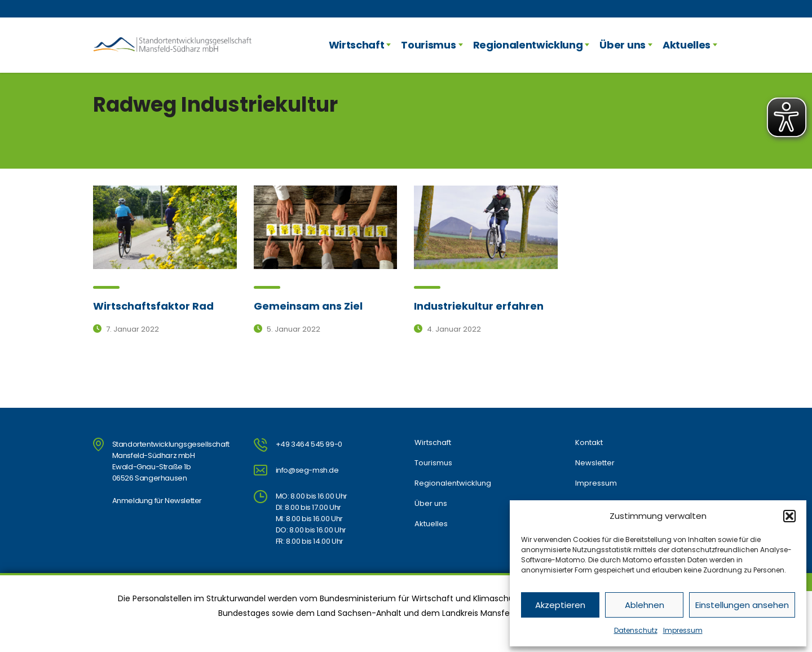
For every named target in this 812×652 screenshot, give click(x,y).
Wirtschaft (357, 45)
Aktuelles (687, 45)
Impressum (683, 630)
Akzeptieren (560, 605)
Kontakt (589, 443)
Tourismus (428, 45)
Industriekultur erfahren (479, 306)
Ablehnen (645, 605)
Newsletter (595, 463)
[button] (789, 516)
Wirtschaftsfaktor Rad (153, 306)
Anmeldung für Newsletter (157, 501)
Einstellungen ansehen (742, 605)
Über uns (622, 45)
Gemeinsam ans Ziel (308, 306)
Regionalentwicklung (528, 45)
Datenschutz (636, 630)
